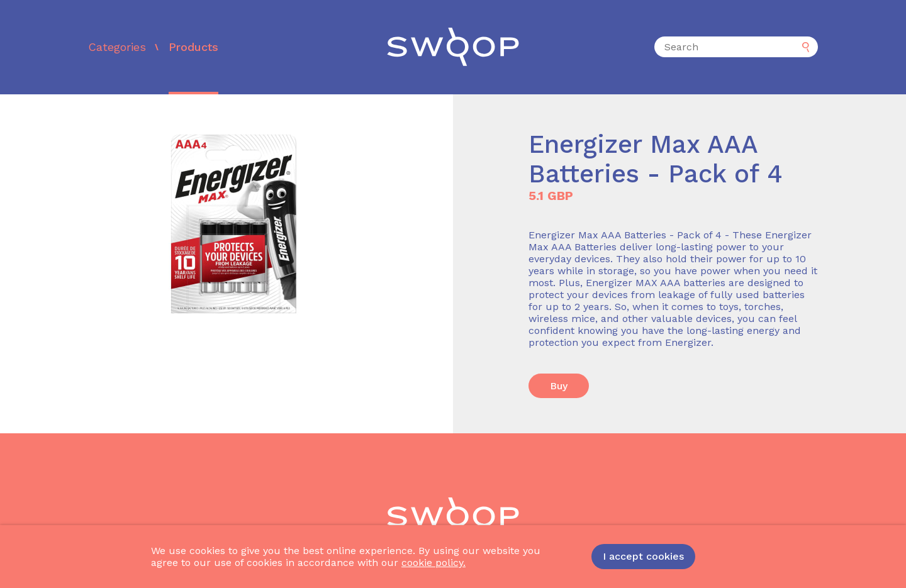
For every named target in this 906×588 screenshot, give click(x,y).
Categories (117, 47)
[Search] (736, 47)
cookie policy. (433, 563)
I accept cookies (643, 556)
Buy (559, 386)
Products (193, 47)
